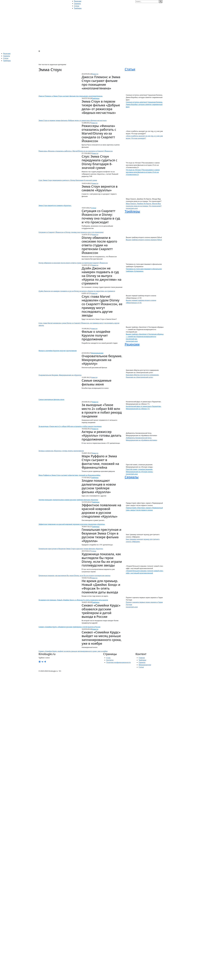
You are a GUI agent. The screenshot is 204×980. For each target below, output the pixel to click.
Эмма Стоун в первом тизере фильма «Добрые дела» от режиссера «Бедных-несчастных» (73, 120)
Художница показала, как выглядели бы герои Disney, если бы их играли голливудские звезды (74, 576)
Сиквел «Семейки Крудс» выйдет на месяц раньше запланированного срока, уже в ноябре (73, 651)
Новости (95, 74)
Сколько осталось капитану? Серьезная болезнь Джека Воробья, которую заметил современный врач (144, 104)
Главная (142, 658)
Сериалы (7, 56)
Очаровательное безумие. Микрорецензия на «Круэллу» (60, 375)
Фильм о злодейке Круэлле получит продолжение (58, 351)
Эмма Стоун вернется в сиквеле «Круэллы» (55, 205)
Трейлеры (7, 61)
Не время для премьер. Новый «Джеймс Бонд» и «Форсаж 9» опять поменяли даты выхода (73, 600)
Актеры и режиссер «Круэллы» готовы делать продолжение (61, 451)
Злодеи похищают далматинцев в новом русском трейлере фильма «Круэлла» (68, 500)
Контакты (110, 660)
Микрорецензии (97, 353)
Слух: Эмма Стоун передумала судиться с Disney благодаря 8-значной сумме (68, 180)
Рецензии (7, 54)
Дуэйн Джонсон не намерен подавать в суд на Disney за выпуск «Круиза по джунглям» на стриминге (77, 291)
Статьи (6, 58)
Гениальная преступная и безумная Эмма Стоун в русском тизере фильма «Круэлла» (71, 549)
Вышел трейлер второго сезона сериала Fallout (144, 240)
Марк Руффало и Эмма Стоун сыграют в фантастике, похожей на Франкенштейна (69, 475)
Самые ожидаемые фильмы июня (51, 399)
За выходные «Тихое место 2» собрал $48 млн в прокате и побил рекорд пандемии (70, 426)
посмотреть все (132, 208)
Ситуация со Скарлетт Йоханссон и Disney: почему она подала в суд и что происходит (71, 232)
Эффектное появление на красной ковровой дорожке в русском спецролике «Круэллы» (72, 524)
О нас (108, 658)
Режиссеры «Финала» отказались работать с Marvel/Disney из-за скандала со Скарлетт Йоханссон (76, 151)
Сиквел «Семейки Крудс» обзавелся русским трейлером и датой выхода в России (69, 627)
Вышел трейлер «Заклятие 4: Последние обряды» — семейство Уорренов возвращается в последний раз (145, 337)
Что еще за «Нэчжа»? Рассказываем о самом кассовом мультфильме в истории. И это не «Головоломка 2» (143, 172)
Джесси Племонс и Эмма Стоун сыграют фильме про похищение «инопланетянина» (71, 96)
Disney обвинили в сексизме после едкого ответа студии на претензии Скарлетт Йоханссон (73, 263)
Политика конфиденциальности (118, 662)
